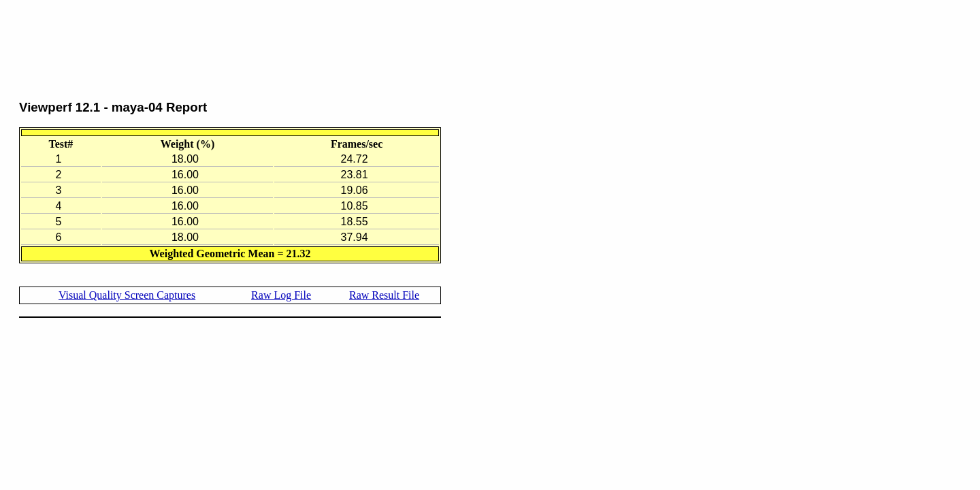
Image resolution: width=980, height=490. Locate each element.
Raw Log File (281, 295)
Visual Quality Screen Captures (127, 295)
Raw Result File (384, 295)
